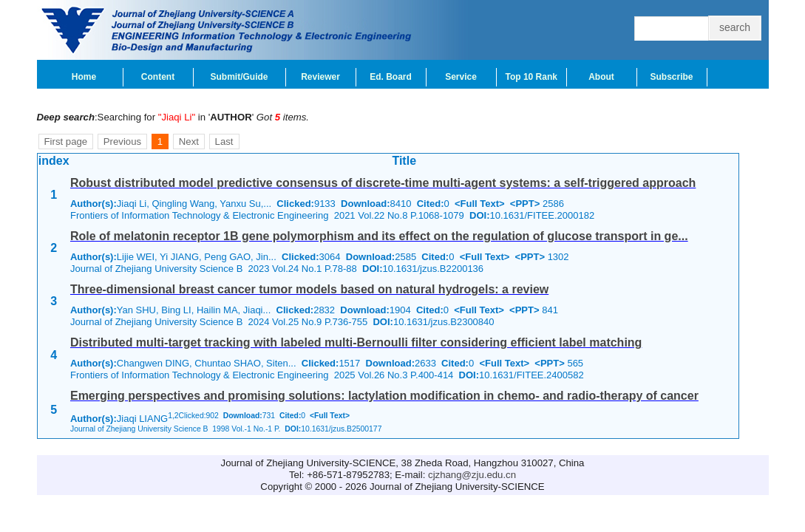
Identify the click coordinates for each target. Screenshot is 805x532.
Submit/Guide (240, 77)
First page (66, 141)
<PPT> (525, 204)
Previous (122, 141)
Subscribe (671, 77)
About (601, 77)
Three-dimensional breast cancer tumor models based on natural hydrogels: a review (309, 289)
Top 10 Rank (531, 77)
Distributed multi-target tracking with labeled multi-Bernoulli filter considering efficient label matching (356, 342)
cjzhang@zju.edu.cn (472, 475)
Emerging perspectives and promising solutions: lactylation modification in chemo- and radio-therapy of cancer (384, 396)
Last (224, 141)
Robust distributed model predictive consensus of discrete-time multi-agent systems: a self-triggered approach (383, 183)
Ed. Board (391, 77)
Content (158, 77)
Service (461, 77)
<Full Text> (480, 204)
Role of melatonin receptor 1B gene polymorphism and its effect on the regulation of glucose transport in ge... (379, 236)
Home (84, 77)
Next (189, 141)
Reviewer (320, 77)
